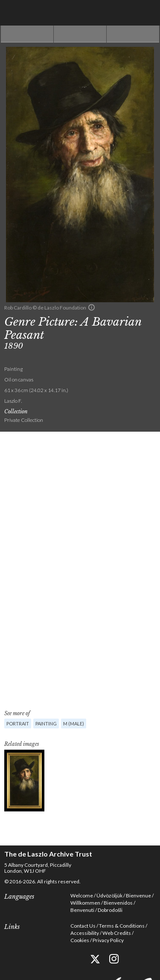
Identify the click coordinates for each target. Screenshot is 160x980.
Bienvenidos (118, 903)
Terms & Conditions (122, 926)
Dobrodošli (110, 910)
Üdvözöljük (109, 895)
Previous (27, 34)
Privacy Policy (108, 940)
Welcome (82, 895)
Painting (46, 724)
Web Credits (117, 933)
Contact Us (83, 926)
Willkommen (85, 903)
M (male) (74, 724)
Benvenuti (82, 910)
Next (133, 34)
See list (80, 34)
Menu (147, 13)
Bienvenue (138, 895)
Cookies (80, 940)
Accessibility (85, 933)
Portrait (18, 724)
